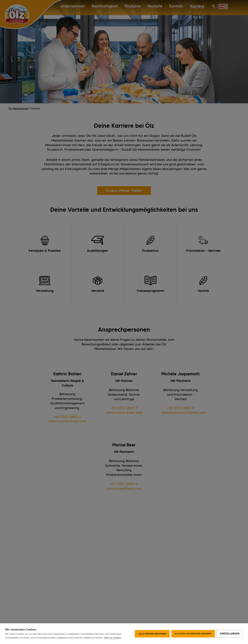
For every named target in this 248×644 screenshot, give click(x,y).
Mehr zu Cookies (113, 638)
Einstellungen (230, 634)
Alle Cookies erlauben (152, 634)
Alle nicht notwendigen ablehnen (193, 634)
